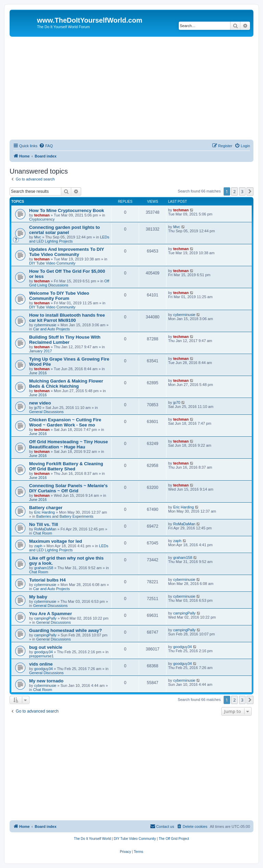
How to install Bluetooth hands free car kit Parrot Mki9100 (67, 318)
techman (42, 215)
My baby (38, 597)
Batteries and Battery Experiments (65, 516)
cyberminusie (45, 325)
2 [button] (234, 191)
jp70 (38, 408)
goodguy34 (43, 652)
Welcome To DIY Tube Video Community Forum (59, 296)
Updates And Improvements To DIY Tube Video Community (67, 252)
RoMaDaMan (45, 529)
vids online (41, 664)
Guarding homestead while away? (66, 630)
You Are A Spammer (51, 614)
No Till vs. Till (44, 524)
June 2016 (38, 373)
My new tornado (46, 681)
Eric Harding (45, 512)
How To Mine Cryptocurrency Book (67, 210)
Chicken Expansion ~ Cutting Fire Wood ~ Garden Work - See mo (65, 422)
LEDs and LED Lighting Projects (69, 239)
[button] (250, 191)
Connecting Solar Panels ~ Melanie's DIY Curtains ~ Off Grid (68, 488)
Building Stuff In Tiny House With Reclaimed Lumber (65, 340)
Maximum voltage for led (56, 541)
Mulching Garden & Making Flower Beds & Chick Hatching (66, 384)
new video (40, 403)
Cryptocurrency (42, 219)
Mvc (38, 237)
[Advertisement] (131, 88)
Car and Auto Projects (52, 329)
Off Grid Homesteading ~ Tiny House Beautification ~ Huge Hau (68, 444)
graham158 (44, 568)
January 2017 (41, 351)
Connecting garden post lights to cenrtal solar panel (65, 230)
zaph (38, 546)
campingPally (45, 618)
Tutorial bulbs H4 (47, 580)
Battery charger (46, 508)
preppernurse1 (41, 656)
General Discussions (46, 412)
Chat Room (43, 533)
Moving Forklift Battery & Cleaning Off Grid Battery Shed (66, 466)
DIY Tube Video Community (52, 263)
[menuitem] (46, 146)
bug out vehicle (46, 647)
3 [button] (242, 191)
